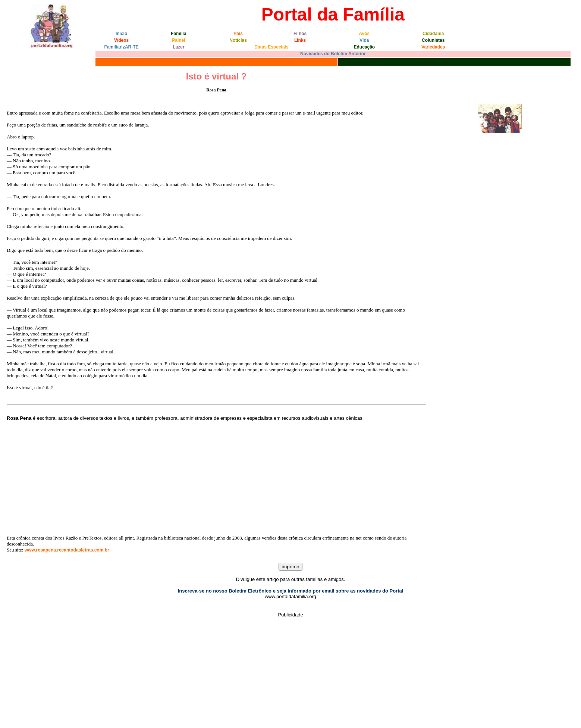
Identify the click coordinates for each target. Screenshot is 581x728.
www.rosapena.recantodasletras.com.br (67, 550)
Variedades (433, 47)
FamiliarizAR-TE (122, 47)
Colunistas (433, 40)
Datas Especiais (271, 47)
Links (300, 40)
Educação (364, 47)
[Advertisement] (216, 478)
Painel (178, 40)
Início (121, 34)
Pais (238, 34)
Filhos (300, 34)
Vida (364, 40)
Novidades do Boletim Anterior (333, 54)
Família (178, 34)
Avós (364, 34)
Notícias (238, 40)
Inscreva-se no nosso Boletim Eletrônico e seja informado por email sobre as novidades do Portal (291, 591)
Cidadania (433, 34)
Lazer (178, 47)
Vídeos (121, 40)
